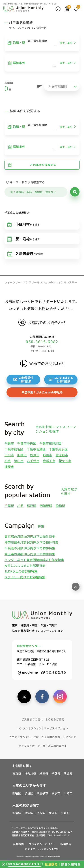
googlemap (27, 672)
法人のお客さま (57, 746)
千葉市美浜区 (58, 449)
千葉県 (56, 774)
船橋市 (22, 455)
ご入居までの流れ (32, 719)
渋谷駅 (41, 813)
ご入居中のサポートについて (59, 737)
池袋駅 (29, 813)
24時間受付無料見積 (23, 379)
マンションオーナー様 (32, 746)
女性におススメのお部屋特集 (25, 566)
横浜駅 (53, 813)
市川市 (9, 455)
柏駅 (20, 506)
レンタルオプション (29, 728)
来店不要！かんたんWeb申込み (42, 392)
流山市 (19, 461)
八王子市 (42, 793)
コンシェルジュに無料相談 (61, 379)
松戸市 (35, 455)
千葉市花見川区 (50, 443)
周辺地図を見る (53, 672)
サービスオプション (56, 728)
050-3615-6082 (42, 342)
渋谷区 (29, 793)
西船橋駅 (46, 506)
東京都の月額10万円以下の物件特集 (30, 536)
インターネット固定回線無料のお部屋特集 (34, 560)
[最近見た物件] (58, 9)
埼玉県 (44, 774)
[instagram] (60, 697)
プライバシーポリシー (42, 844)
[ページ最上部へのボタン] (76, 587)
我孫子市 (49, 461)
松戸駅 (32, 506)
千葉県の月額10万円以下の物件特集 (30, 548)
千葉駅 (9, 506)
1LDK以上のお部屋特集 (21, 571)
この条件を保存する (32, 165)
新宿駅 (17, 813)
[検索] (75, 192)
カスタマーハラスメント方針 (42, 849)
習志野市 (62, 455)
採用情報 (66, 844)
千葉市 (9, 443)
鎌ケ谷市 (65, 461)
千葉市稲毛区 (14, 449)
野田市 (47, 455)
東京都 (17, 774)
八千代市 (33, 461)
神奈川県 (30, 774)
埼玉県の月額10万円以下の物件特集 (30, 554)
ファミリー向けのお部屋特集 (25, 577)
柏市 (8, 461)
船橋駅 (60, 506)
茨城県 (68, 774)
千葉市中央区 (27, 443)
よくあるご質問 (55, 719)
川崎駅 (65, 813)
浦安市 (9, 467)
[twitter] (24, 697)
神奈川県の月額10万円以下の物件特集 (31, 542)
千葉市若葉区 (36, 449)
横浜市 (56, 793)
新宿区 (17, 793)
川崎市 (68, 793)
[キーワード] (36, 192)
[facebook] (42, 697)
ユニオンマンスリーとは (24, 737)
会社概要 (18, 844)
